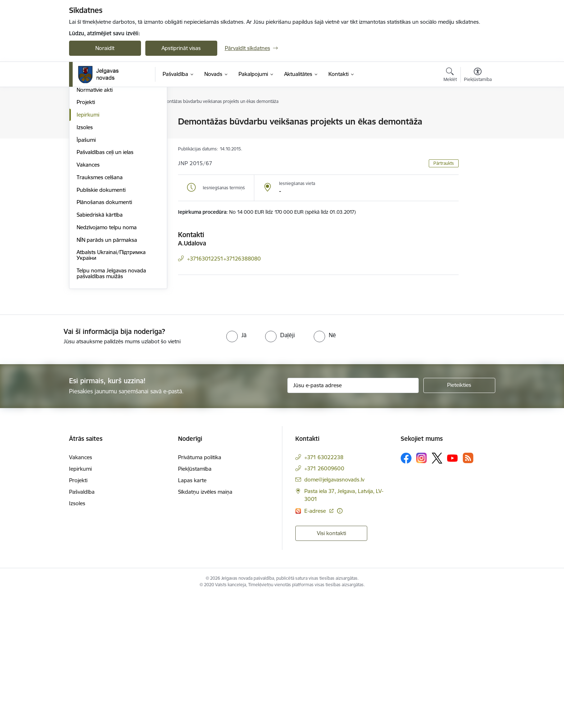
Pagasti (85, 172)
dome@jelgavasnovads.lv (334, 612)
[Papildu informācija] (340, 643)
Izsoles (85, 260)
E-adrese (316, 643)
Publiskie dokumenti (101, 322)
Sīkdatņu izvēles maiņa (205, 624)
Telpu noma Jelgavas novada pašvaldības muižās (111, 406)
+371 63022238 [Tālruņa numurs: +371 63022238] (324, 590)
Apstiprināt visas (181, 48)
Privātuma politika (200, 590)
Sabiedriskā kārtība (100, 347)
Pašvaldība (82, 624)
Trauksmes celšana (100, 310)
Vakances (88, 297)
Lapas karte (192, 613)
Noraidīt (105, 48)
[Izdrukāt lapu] (477, 119)
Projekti (86, 234)
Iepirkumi (88, 247)
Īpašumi (86, 272)
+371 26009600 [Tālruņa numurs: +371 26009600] (324, 601)
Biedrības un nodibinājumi (108, 197)
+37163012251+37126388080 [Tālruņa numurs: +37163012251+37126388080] (224, 259)
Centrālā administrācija (104, 147)
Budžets (87, 210)
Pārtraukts (444, 163)
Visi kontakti (331, 666)
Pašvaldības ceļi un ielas (105, 284)
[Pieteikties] (459, 518)
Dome (84, 122)
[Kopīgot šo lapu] (477, 137)
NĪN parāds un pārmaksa (107, 372)
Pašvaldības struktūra (103, 134)
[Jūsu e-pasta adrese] (353, 518)
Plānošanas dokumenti (104, 334)
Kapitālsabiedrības (99, 184)
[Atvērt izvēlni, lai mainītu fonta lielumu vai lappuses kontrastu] (478, 76)
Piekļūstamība (195, 601)
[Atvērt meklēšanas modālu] (450, 76)
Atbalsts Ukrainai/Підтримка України (111, 387)
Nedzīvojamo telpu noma (107, 360)
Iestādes (87, 160)
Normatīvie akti (95, 222)
